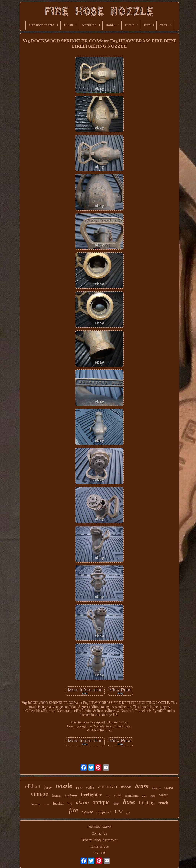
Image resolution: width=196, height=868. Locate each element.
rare (153, 796)
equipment (104, 812)
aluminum (132, 796)
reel (128, 813)
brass (142, 786)
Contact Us (99, 833)
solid (118, 795)
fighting (147, 803)
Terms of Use (99, 847)
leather (58, 803)
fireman (57, 796)
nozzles (156, 788)
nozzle (64, 786)
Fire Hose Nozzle (99, 827)
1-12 (118, 812)
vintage (39, 794)
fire (74, 810)
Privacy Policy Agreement (99, 840)
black (79, 788)
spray (108, 796)
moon (126, 787)
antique (101, 802)
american (107, 787)
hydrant (71, 795)
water (164, 795)
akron (82, 802)
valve (90, 787)
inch (70, 804)
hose (129, 802)
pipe (145, 796)
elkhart (33, 786)
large (48, 787)
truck (163, 803)
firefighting (35, 804)
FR (103, 853)
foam (116, 804)
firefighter (91, 795)
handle (47, 804)
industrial (87, 812)
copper (169, 788)
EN (96, 853)
